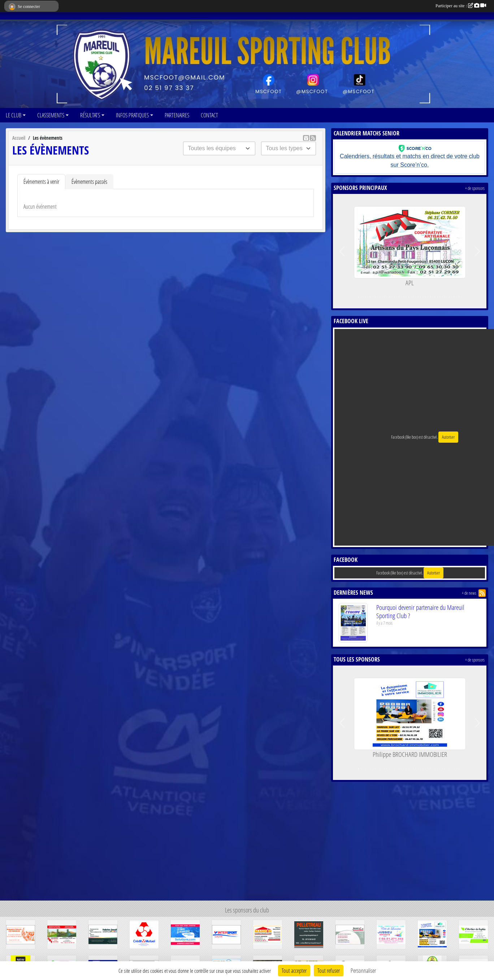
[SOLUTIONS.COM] (185, 934)
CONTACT (209, 115)
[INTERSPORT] (226, 934)
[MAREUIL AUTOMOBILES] (350, 934)
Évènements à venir (41, 181)
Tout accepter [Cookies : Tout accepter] (294, 970)
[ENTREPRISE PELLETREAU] (309, 934)
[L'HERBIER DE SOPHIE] (473, 934)
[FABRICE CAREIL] (103, 934)
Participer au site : (461, 6)
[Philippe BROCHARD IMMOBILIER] (432, 934)
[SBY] (62, 934)
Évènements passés (89, 181)
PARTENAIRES (177, 115)
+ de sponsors (475, 188)
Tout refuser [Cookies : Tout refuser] (329, 970)
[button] (342, 251)
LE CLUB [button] (14, 115)
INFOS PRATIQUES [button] (132, 115)
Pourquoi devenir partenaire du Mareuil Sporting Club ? (420, 611)
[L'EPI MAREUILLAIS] (21, 934)
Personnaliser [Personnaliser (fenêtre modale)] (363, 970)
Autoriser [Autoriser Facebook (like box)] (448, 437)
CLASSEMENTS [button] (51, 115)
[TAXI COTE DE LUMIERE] (391, 934)
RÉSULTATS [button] (90, 115)
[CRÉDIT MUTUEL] (144, 934)
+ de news (469, 593)
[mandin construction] (268, 934)
